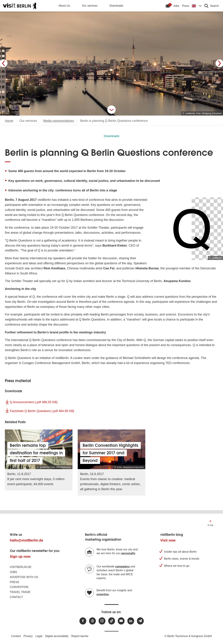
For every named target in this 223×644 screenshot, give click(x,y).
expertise (103, 594)
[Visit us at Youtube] (121, 621)
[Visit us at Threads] (92, 621)
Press (185, 6)
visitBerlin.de (21, 567)
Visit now (168, 540)
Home (9, 121)
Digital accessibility (57, 636)
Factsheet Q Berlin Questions (42, 411)
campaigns (122, 566)
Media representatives (59, 121)
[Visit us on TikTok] (112, 621)
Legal (39, 636)
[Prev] (3, 63)
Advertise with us (24, 577)
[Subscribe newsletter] (140, 621)
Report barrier (80, 636)
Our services (90, 6)
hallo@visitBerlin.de (26, 540)
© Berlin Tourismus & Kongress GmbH (188, 636)
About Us (64, 6)
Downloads (116, 6)
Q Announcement (34, 402)
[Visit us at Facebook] (83, 621)
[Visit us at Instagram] (102, 621)
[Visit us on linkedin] (131, 621)
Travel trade (20, 592)
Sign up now (20, 556)
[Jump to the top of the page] (210, 523)
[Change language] (197, 6)
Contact (16, 597)
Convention (19, 587)
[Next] (220, 63)
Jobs (176, 6)
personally (128, 553)
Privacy (28, 636)
